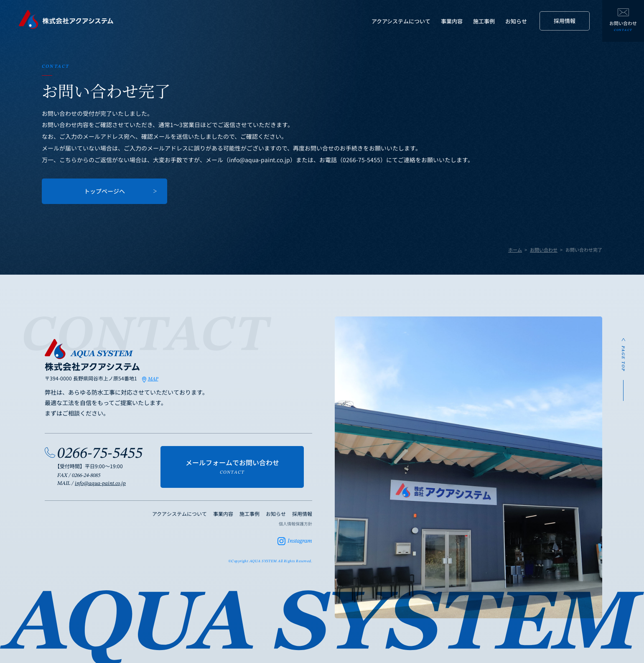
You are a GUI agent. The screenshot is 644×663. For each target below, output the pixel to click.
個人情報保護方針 (295, 524)
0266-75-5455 (100, 454)
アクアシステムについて (401, 21)
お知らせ (516, 21)
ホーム (515, 250)
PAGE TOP (623, 359)
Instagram (300, 541)
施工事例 (484, 21)
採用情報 (565, 21)
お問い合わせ (544, 250)
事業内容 (452, 21)
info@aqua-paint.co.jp (100, 483)
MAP (153, 379)
